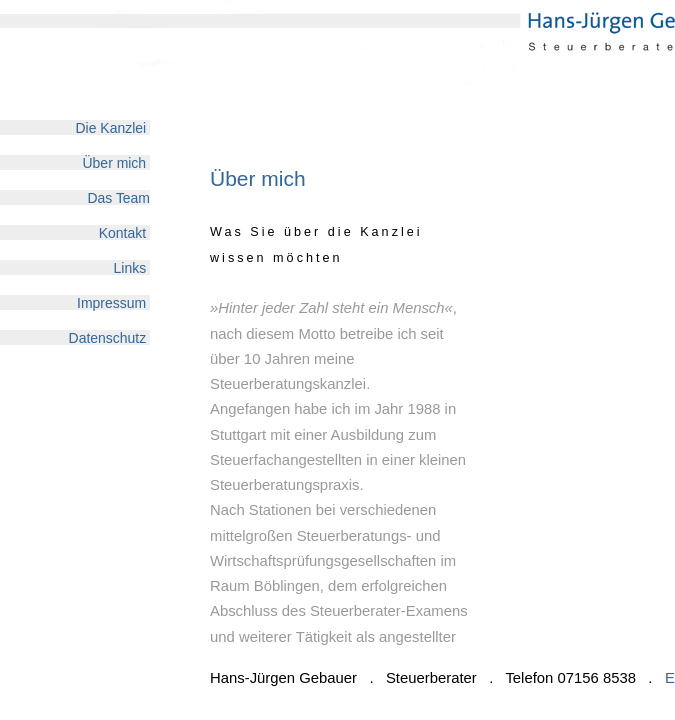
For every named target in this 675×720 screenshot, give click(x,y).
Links (132, 267)
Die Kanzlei (113, 127)
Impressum (113, 302)
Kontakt (124, 232)
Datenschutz (109, 337)
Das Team (118, 197)
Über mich (116, 162)
